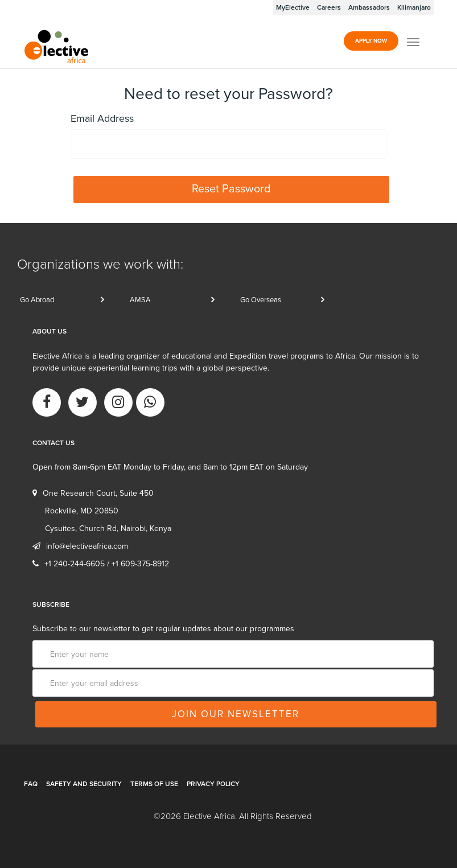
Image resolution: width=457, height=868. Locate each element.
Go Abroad (37, 300)
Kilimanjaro (414, 7)
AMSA (140, 300)
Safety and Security (84, 784)
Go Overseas (261, 300)
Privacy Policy (213, 784)
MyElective (293, 7)
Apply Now (371, 41)
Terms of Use (154, 784)
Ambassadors (369, 7)
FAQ (31, 784)
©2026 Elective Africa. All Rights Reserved (233, 816)
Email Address (102, 118)
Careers (329, 7)
